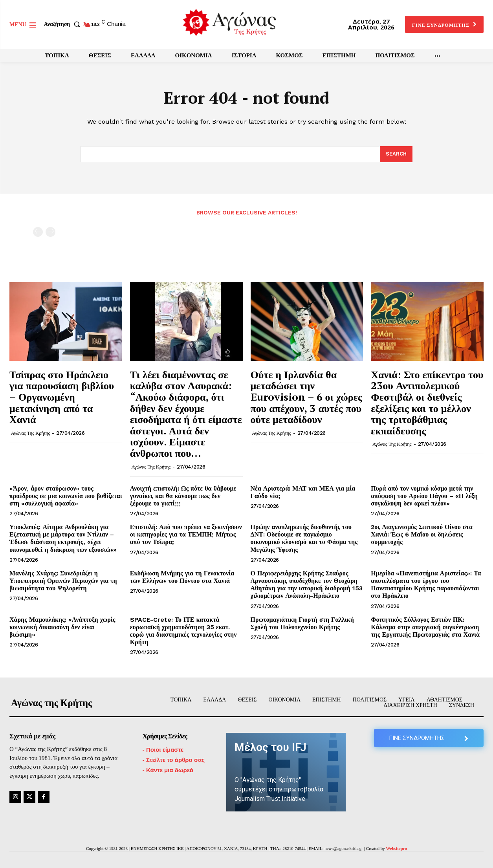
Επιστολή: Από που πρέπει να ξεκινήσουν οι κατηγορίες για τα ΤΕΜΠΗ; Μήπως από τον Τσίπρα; (186, 535)
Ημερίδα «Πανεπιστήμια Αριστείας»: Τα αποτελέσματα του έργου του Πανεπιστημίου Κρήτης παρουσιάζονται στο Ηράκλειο (426, 585)
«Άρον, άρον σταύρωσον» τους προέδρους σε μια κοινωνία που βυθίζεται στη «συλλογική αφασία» (66, 496)
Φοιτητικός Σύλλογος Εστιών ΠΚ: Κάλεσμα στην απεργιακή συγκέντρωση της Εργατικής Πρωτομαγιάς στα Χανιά (425, 627)
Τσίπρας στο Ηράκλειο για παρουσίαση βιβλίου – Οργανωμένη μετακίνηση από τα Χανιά (62, 397)
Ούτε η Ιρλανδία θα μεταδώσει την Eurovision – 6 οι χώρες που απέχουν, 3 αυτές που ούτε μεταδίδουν (306, 397)
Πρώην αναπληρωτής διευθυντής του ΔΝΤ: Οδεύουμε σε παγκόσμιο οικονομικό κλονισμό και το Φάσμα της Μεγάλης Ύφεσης (304, 539)
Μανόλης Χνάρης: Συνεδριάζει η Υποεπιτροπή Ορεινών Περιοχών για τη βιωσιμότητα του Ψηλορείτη (63, 581)
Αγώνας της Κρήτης (30, 433)
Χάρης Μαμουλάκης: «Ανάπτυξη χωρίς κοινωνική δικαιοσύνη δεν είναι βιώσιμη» (62, 627)
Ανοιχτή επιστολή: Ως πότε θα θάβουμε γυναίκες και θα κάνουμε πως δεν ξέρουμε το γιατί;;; (183, 496)
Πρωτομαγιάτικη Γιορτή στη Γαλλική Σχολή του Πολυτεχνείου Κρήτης (302, 623)
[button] (64, 24)
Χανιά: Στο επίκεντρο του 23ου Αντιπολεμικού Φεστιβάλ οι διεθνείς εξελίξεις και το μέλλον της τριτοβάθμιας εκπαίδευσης (427, 402)
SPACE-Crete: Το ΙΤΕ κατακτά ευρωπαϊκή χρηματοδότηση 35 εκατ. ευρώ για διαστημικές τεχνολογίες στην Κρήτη (183, 631)
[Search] (396, 154)
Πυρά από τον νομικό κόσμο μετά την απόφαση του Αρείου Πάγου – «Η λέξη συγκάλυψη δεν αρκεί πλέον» (424, 496)
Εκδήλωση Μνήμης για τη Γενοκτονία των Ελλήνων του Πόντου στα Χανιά (182, 577)
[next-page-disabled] (50, 232)
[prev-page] (38, 232)
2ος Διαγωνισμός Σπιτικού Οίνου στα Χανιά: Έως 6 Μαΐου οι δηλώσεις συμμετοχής (422, 535)
